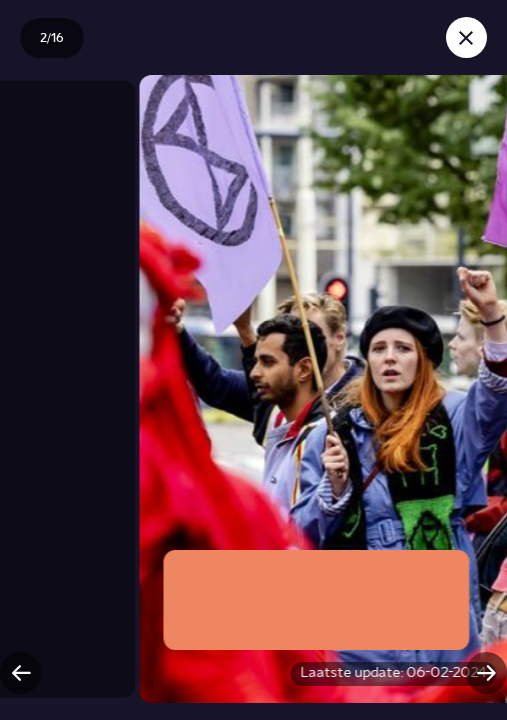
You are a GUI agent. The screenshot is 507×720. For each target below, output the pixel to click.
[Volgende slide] (486, 672)
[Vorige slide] (20, 672)
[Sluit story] (466, 37)
